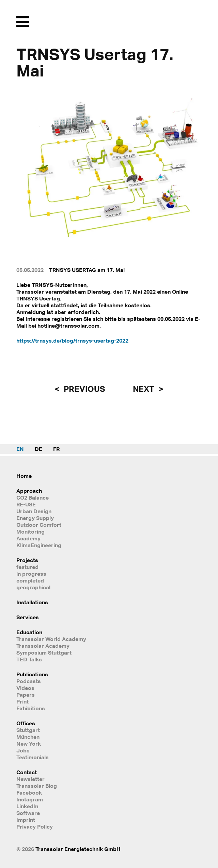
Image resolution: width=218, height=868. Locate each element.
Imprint (26, 820)
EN (20, 449)
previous (83, 389)
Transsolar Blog (37, 786)
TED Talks (29, 659)
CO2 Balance (33, 498)
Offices (26, 723)
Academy (28, 538)
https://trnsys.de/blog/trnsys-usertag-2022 (72, 341)
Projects (27, 560)
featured (27, 567)
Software (28, 813)
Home (24, 476)
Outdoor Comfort (39, 525)
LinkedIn (27, 806)
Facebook (29, 793)
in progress (31, 574)
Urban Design (34, 511)
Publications (32, 674)
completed (30, 580)
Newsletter (30, 779)
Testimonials (33, 757)
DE (38, 449)
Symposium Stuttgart (44, 653)
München (28, 737)
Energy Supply (35, 518)
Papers (26, 695)
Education (29, 632)
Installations (32, 602)
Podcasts (29, 681)
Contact (27, 772)
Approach (29, 491)
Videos (25, 688)
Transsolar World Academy (51, 639)
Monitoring (30, 532)
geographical (33, 587)
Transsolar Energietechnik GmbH (78, 849)
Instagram (30, 799)
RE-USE (26, 504)
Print (22, 701)
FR (56, 449)
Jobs (23, 750)
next (144, 389)
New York (29, 744)
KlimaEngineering (39, 545)
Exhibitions (31, 708)
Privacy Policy (35, 827)
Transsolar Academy (43, 646)
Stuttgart (28, 730)
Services (28, 617)
